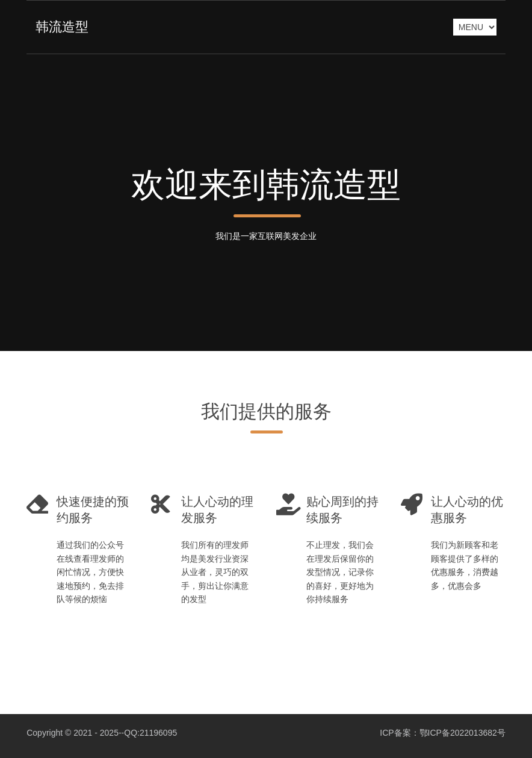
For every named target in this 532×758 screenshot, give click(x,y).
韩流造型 (62, 27)
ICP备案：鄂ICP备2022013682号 (443, 733)
